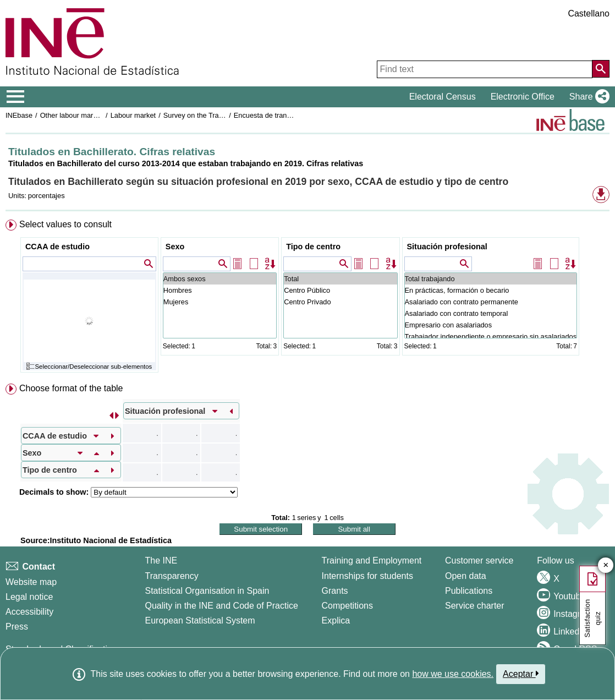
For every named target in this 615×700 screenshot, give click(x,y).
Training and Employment (372, 560)
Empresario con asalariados (491, 325)
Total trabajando (491, 279)
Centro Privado (340, 302)
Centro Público (340, 290)
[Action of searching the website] (601, 69)
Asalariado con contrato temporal (491, 313)
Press (17, 627)
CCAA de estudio (57, 247)
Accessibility (29, 612)
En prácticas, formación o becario (491, 290)
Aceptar (521, 674)
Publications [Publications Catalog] (469, 591)
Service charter (475, 606)
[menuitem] (307, 299)
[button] (587, 97)
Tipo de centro (313, 247)
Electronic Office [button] (523, 97)
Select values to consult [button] (65, 224)
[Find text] (485, 69)
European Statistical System (200, 620)
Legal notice (29, 597)
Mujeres (220, 302)
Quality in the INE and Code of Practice (221, 606)
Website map (31, 582)
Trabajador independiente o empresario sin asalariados (491, 337)
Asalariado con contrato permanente (491, 302)
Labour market (133, 115)
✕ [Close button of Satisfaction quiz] (606, 565)
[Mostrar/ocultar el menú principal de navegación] (16, 97)
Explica (336, 620)
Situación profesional (447, 247)
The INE (161, 560)
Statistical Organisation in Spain (207, 591)
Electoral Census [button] (443, 97)
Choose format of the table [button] (71, 388)
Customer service (479, 560)
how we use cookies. (453, 674)
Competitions (347, 606)
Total (340, 279)
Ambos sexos (220, 279)
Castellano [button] (589, 13)
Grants (335, 591)
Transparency (171, 576)
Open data (466, 576)
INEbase (19, 115)
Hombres (220, 290)
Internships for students (367, 576)
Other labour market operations (89, 115)
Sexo (175, 247)
